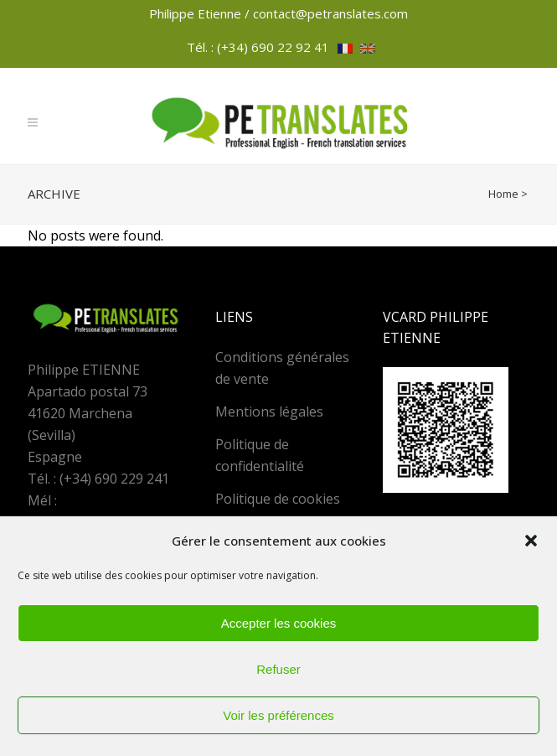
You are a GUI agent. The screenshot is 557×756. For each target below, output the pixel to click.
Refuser (278, 669)
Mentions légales (269, 412)
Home (503, 194)
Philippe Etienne (197, 13)
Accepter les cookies (279, 623)
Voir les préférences (278, 715)
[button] (531, 541)
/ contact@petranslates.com (326, 13)
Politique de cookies (278, 499)
